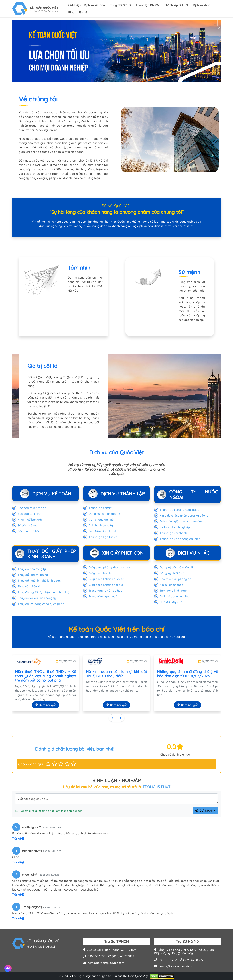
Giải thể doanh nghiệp (175, 596)
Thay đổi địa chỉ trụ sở (33, 575)
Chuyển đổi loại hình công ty (37, 598)
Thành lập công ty (101, 508)
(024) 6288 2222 (192, 960)
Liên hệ (82, 12)
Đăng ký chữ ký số (172, 573)
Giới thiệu (75, 5)
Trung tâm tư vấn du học (105, 591)
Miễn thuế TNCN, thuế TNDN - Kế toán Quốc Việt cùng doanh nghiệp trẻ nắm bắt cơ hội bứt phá (46, 676)
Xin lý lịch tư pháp (172, 585)
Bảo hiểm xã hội (29, 531)
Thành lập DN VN (147, 5)
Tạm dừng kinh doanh (174, 591)
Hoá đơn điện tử (171, 602)
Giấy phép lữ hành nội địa (106, 585)
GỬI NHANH (205, 810)
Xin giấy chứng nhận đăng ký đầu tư (184, 516)
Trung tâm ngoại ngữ (103, 596)
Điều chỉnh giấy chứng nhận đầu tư (183, 521)
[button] (48, 764)
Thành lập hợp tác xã (103, 537)
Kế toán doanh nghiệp (175, 527)
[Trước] (113, 718)
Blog (71, 12)
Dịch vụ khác (202, 5)
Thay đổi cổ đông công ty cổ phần (41, 604)
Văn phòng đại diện (102, 520)
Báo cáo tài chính (29, 514)
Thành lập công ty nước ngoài (180, 510)
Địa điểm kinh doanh (103, 531)
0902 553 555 (94, 956)
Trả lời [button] (18, 838)
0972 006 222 (165, 960)
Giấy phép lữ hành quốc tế (106, 579)
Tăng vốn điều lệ (29, 586)
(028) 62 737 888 (121, 956)
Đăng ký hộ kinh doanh (104, 514)
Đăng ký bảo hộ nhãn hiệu (177, 567)
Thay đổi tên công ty (32, 569)
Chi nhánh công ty (101, 525)
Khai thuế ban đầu (30, 520)
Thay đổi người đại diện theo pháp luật (44, 592)
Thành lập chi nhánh (173, 533)
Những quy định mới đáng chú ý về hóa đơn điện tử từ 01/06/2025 (187, 674)
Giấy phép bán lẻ (100, 573)
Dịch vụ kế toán (94, 5)
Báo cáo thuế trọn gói (32, 508)
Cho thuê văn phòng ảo (175, 579)
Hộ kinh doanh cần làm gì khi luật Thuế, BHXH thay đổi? (116, 674)
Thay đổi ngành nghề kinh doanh (40, 581)
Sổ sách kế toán (28, 525)
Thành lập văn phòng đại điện (180, 539)
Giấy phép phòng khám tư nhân (110, 567)
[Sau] (120, 718)
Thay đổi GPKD (120, 5)
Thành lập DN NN (176, 5)
